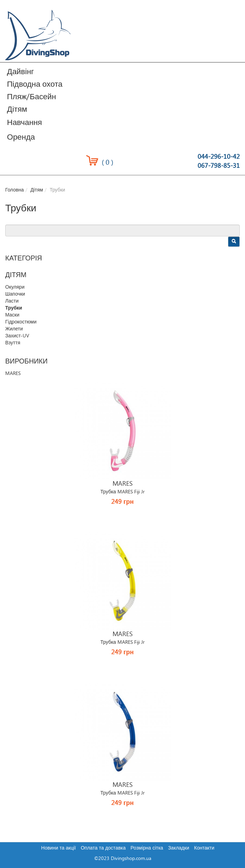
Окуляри (15, 287)
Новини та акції (59, 848)
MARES (13, 374)
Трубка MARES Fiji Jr (122, 492)
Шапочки (15, 294)
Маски (12, 315)
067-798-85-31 (219, 166)
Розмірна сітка (147, 848)
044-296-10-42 (219, 157)
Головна (14, 190)
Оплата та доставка (103, 848)
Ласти (12, 301)
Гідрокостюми (21, 322)
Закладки (179, 848)
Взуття (13, 343)
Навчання (24, 123)
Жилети (14, 329)
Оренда (21, 137)
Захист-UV (17, 336)
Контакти (204, 848)
